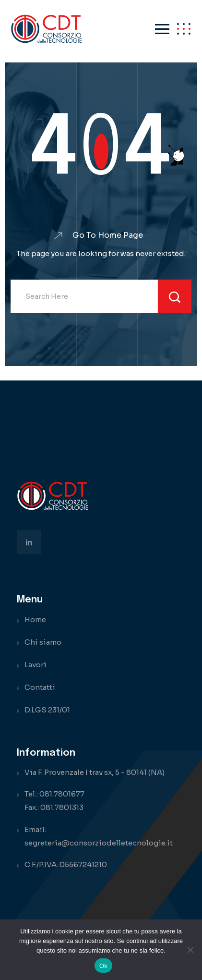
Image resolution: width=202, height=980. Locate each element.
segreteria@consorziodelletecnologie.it (99, 843)
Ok (103, 966)
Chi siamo (43, 642)
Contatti (40, 687)
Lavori (36, 665)
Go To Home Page (108, 235)
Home (35, 619)
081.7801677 (62, 794)
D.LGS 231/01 (47, 710)
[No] (190, 950)
